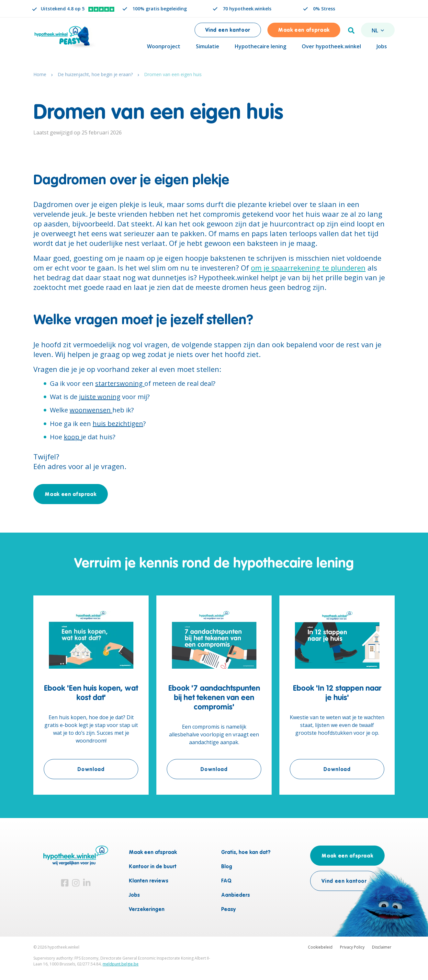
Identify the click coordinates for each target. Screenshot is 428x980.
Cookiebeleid (320, 947)
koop (72, 438)
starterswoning (120, 385)
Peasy (228, 910)
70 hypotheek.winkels (247, 9)
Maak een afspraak (304, 30)
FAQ (226, 881)
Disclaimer (382, 947)
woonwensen (91, 412)
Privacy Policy (352, 947)
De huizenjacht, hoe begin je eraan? (95, 76)
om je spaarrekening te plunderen (308, 269)
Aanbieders (236, 895)
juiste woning (100, 398)
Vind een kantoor (228, 30)
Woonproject (164, 46)
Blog (227, 867)
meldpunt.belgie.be (121, 964)
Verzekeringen (147, 910)
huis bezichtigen (118, 425)
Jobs (382, 46)
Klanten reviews (149, 881)
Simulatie (208, 46)
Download (108, 771)
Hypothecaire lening (260, 46)
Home (40, 76)
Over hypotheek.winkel (331, 46)
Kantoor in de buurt (153, 867)
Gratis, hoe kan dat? (246, 853)
